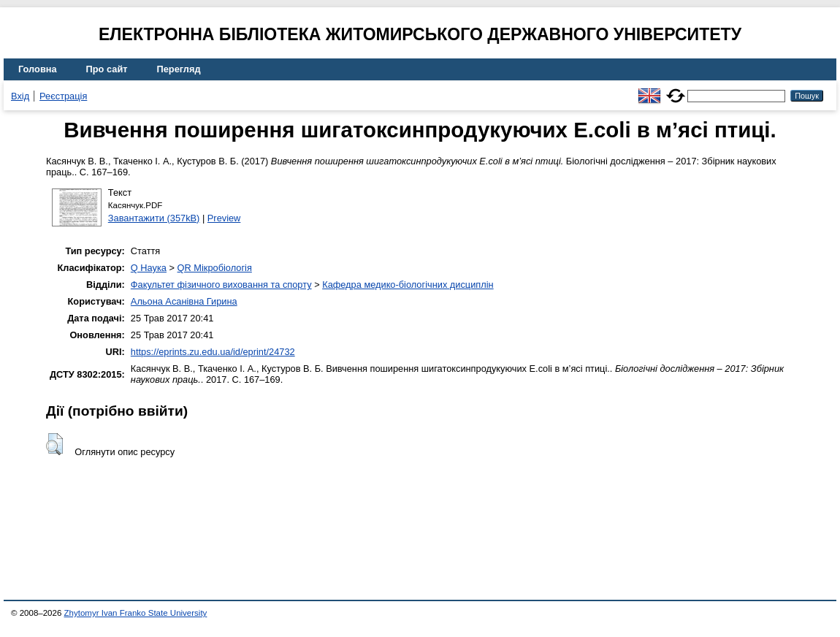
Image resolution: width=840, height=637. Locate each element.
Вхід (20, 96)
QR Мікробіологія (215, 268)
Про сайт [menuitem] (107, 69)
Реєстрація (63, 96)
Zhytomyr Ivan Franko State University (136, 613)
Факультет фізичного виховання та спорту (221, 285)
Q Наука (149, 268)
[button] (54, 444)
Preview (224, 218)
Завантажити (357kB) (154, 218)
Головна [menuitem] (38, 69)
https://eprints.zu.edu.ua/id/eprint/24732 (213, 352)
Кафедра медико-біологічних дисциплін (408, 285)
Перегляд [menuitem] (179, 69)
